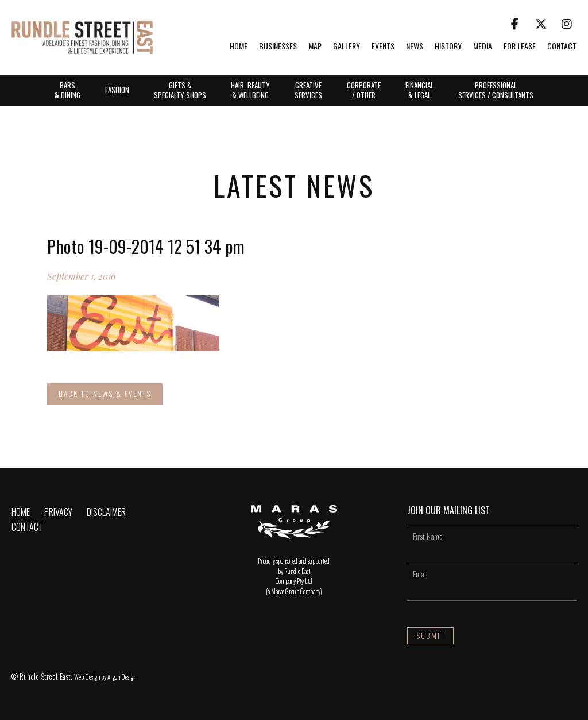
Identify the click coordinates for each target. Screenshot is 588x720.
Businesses (278, 47)
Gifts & (180, 90)
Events (383, 47)
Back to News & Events (105, 394)
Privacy (58, 512)
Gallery (347, 47)
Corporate (364, 90)
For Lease (520, 47)
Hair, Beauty (250, 90)
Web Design (87, 677)
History (448, 47)
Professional (496, 90)
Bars (67, 90)
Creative (308, 90)
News (415, 47)
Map (315, 47)
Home (239, 47)
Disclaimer (106, 512)
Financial (419, 90)
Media (483, 47)
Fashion (117, 90)
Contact (562, 47)
